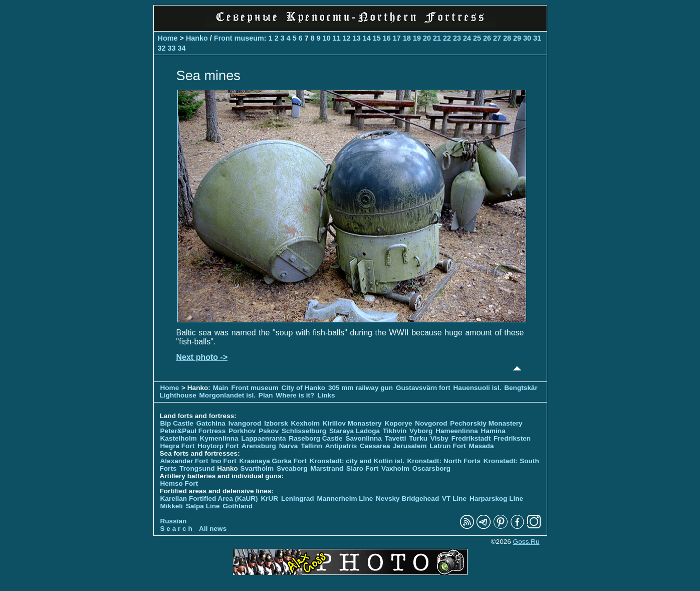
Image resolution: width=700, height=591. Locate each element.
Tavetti (396, 438)
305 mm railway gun (362, 388)
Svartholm (257, 468)
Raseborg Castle (315, 438)
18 (407, 38)
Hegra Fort (178, 446)
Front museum (239, 38)
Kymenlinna (219, 438)
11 (337, 38)
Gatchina (211, 423)
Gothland (238, 506)
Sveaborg (292, 468)
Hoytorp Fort (218, 446)
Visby (439, 438)
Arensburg (259, 446)
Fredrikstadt (471, 438)
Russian (174, 521)
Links (326, 395)
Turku (418, 438)
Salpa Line (203, 506)
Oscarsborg (431, 468)
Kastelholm (179, 438)
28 (507, 38)
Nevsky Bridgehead (407, 499)
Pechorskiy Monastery (486, 423)
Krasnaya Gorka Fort (273, 461)
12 (347, 38)
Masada (482, 446)
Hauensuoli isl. (478, 388)
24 (467, 38)
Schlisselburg (304, 431)
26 (487, 38)
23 (457, 38)
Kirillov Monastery (352, 423)
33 (172, 48)
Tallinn (311, 446)
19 (417, 38)
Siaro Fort (362, 468)
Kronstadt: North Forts (444, 461)
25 (477, 38)
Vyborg (421, 431)
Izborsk (276, 423)
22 (447, 38)
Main (221, 388)
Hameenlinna (457, 431)
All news (213, 529)
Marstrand (327, 468)
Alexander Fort (184, 461)
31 (537, 38)
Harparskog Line (496, 499)
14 (367, 38)
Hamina (493, 431)
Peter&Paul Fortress (193, 431)
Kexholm (305, 423)
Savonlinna (364, 438)
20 (427, 38)
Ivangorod (245, 423)
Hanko (197, 38)
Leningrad (298, 499)
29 (517, 38)
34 (182, 48)
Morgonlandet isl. (228, 395)
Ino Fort (224, 461)
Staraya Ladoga (355, 431)
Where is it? (295, 395)
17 (397, 38)
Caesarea (375, 446)
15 (377, 38)
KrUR (269, 499)
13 (357, 38)
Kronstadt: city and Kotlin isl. (357, 461)
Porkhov (242, 431)
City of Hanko (304, 388)
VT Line (454, 499)
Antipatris (341, 446)
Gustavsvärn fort (423, 388)
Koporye (398, 423)
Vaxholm (395, 468)
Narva (289, 446)
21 (437, 38)
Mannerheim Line (345, 499)
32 (162, 48)
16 (387, 38)
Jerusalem (410, 446)
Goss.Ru (526, 542)
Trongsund (197, 468)
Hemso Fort (179, 483)
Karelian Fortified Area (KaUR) (209, 499)
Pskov (269, 431)
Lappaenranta (263, 438)
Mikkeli (172, 506)
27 (497, 38)
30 (527, 38)
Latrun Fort (448, 446)
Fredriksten (512, 438)
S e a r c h (176, 529)
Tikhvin (395, 431)
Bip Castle (177, 423)
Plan (266, 395)
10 (327, 38)
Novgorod (431, 423)
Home (168, 38)
